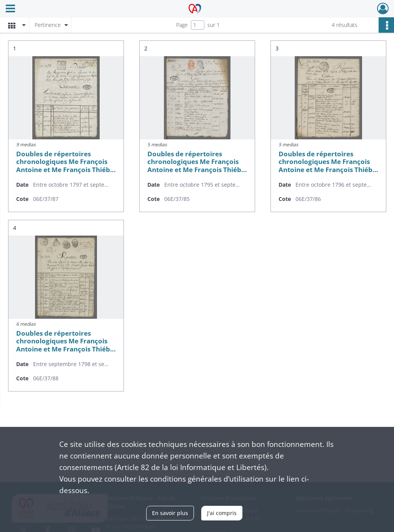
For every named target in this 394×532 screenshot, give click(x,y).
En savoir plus (170, 513)
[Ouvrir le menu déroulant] (10, 9)
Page (182, 25)
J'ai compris (222, 513)
